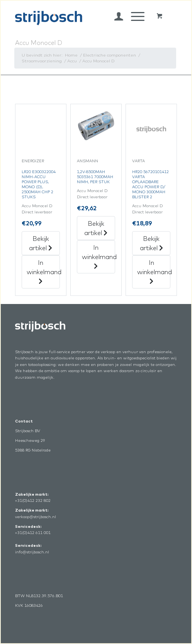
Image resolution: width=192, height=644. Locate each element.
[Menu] (134, 16)
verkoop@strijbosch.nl (36, 517)
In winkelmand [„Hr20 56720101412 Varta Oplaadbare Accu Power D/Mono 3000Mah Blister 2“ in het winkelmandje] (154, 271)
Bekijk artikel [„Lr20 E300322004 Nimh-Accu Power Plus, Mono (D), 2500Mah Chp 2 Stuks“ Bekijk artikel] (41, 243)
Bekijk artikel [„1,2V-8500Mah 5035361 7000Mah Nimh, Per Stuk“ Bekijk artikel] (96, 228)
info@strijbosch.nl (32, 552)
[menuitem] (115, 16)
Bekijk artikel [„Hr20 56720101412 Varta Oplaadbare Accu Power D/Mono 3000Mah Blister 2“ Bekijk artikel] (151, 243)
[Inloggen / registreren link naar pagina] (115, 16)
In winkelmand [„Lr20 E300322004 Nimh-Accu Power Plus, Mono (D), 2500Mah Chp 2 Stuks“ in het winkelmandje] (43, 271)
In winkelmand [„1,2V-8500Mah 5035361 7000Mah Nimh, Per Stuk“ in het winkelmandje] (99, 256)
